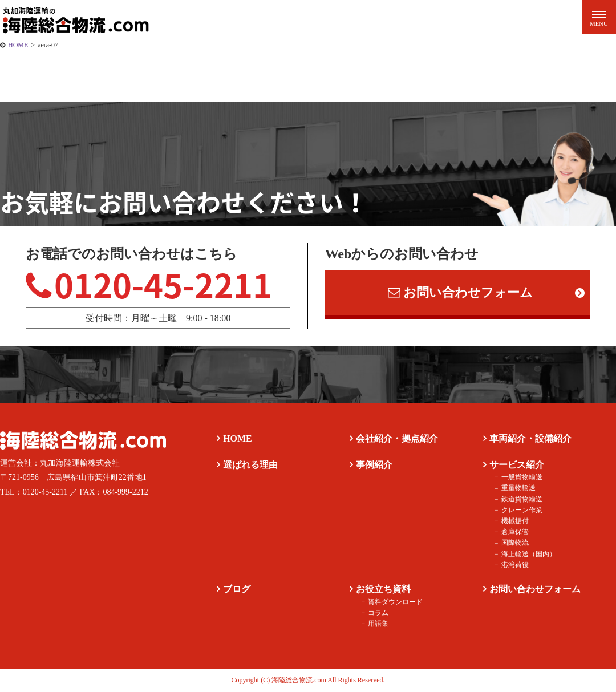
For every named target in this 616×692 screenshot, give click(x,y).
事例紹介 (374, 465)
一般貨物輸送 (521, 477)
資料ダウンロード (395, 602)
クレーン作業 (521, 510)
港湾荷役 (514, 565)
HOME (18, 45)
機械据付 (514, 521)
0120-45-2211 (149, 284)
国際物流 (514, 543)
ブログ (237, 589)
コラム (378, 613)
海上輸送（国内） (528, 554)
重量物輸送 (518, 488)
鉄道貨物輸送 (521, 499)
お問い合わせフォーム (460, 293)
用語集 (378, 624)
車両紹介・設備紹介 (530, 438)
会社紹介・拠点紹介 (397, 438)
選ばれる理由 (250, 465)
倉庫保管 (514, 532)
